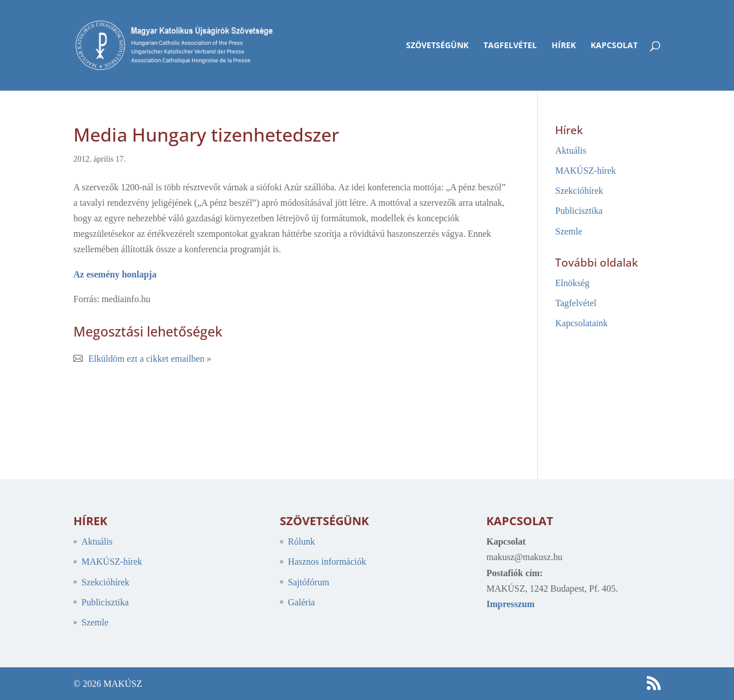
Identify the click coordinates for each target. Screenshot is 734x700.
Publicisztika (579, 211)
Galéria (301, 602)
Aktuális (571, 150)
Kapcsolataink (581, 323)
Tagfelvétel (510, 46)
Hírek (564, 46)
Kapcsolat (614, 46)
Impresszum (510, 604)
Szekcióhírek (579, 191)
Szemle (569, 231)
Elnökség (572, 283)
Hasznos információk (327, 562)
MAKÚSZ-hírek (585, 171)
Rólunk (301, 541)
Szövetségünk (437, 46)
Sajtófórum (309, 582)
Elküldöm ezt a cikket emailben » (150, 359)
